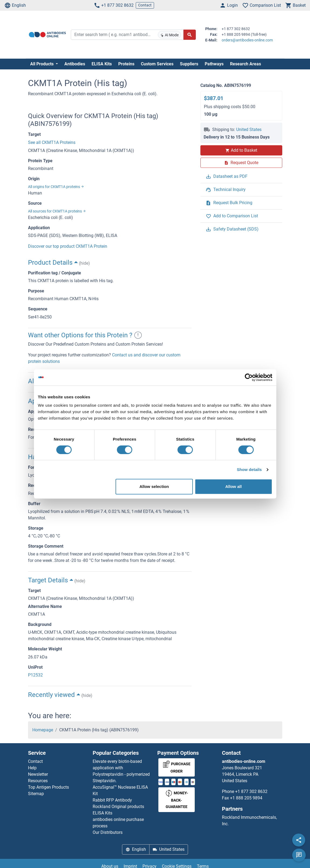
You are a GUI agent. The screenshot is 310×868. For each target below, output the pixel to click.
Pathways (214, 64)
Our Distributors (108, 832)
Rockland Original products (118, 807)
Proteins (126, 64)
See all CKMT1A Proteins (52, 142)
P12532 (35, 675)
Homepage (43, 730)
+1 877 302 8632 (114, 5)
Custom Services (157, 64)
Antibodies (75, 64)
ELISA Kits (102, 64)
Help (32, 768)
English (15, 5)
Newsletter (38, 774)
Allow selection (154, 486)
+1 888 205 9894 (246, 798)
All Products (42, 64)
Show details (249, 470)
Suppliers (189, 64)
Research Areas (245, 64)
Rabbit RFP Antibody (112, 800)
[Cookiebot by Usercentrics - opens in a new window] (249, 377)
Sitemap (36, 794)
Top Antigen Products (48, 787)
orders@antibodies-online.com (247, 40)
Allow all (234, 486)
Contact (145, 5)
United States (249, 130)
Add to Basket (241, 150)
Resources (38, 781)
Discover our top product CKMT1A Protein (68, 246)
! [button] (138, 335)
